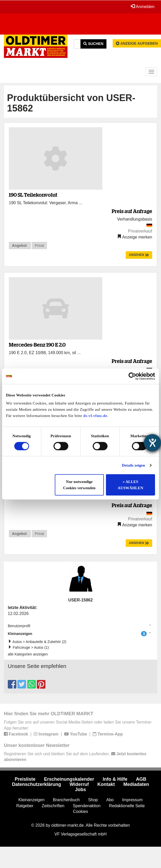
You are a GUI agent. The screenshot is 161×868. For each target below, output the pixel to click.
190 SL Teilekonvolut (33, 195)
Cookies (81, 811)
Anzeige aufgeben (137, 43)
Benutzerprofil (19, 626)
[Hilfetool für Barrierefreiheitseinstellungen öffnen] (152, 443)
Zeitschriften (53, 806)
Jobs (81, 790)
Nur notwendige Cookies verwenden (79, 485)
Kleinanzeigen (77, 634)
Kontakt (106, 784)
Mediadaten (136, 784)
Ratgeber (25, 806)
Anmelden (143, 6)
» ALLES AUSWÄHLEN (130, 485)
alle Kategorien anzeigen (28, 654)
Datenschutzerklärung (36, 784)
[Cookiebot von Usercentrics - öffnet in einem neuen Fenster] (132, 376)
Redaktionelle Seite (127, 806)
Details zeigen (133, 465)
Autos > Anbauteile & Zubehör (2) (38, 642)
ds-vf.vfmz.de (95, 416)
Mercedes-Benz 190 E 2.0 (37, 345)
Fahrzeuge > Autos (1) (30, 647)
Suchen (93, 44)
